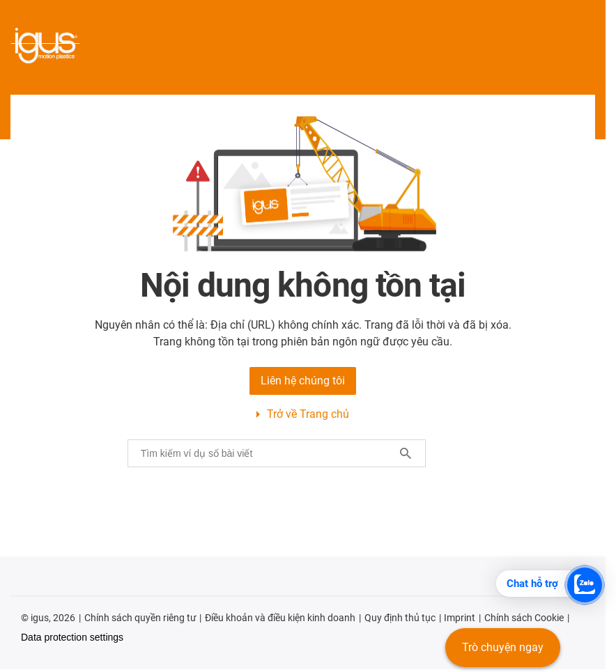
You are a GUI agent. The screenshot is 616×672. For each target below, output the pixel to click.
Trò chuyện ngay (503, 647)
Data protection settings (72, 637)
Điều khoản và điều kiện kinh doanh (280, 618)
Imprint (460, 618)
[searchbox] (265, 453)
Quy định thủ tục (400, 618)
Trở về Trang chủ (308, 414)
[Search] (406, 453)
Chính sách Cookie (524, 618)
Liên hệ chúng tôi (303, 381)
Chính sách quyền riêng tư (140, 618)
